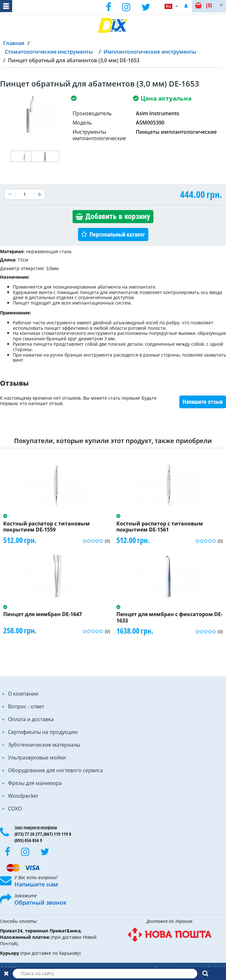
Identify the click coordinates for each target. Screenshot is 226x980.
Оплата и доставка (31, 719)
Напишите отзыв (203, 402)
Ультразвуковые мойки (37, 758)
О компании (23, 694)
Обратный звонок (40, 902)
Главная (14, 43)
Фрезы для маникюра (35, 783)
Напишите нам (36, 884)
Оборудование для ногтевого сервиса (55, 770)
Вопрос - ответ (26, 706)
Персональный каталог (117, 234)
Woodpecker (23, 796)
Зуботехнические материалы (44, 745)
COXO (15, 809)
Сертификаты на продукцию (43, 732)
